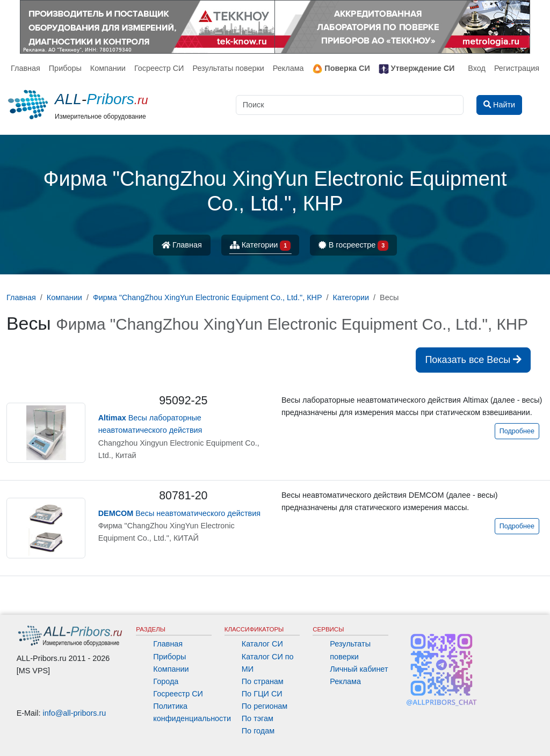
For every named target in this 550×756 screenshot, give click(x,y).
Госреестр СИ (159, 68)
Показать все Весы (473, 360)
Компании (108, 68)
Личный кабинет (359, 669)
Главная (26, 68)
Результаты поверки (228, 68)
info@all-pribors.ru (75, 713)
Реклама (288, 68)
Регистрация (517, 68)
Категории (260, 246)
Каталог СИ (262, 644)
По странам (263, 681)
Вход (477, 68)
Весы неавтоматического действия (179, 513)
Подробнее (517, 431)
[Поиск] (350, 105)
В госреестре (353, 246)
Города (166, 681)
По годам (258, 731)
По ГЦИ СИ (262, 694)
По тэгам (258, 718)
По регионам (265, 706)
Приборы (65, 68)
